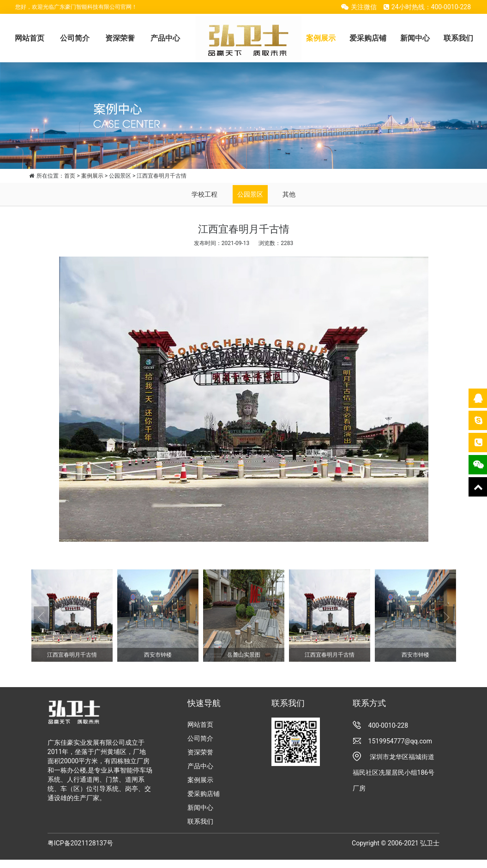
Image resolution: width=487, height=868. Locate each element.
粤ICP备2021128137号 (80, 843)
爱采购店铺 (368, 38)
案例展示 (321, 38)
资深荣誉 (120, 38)
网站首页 (30, 38)
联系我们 (458, 38)
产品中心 (165, 38)
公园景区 (250, 194)
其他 (289, 194)
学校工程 (204, 194)
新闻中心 (415, 38)
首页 (70, 176)
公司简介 (75, 38)
